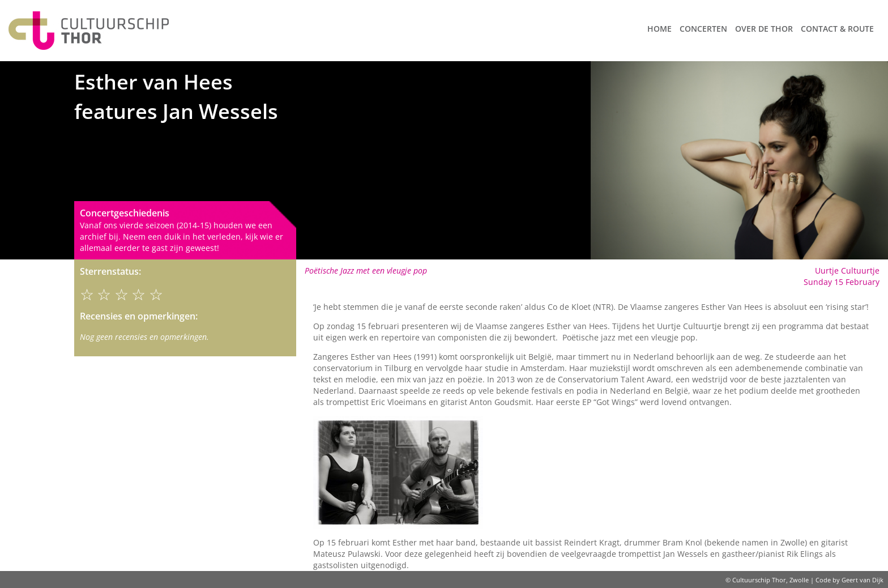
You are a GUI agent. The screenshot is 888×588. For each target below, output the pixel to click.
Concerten (703, 29)
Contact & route (837, 29)
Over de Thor (764, 29)
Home (659, 29)
